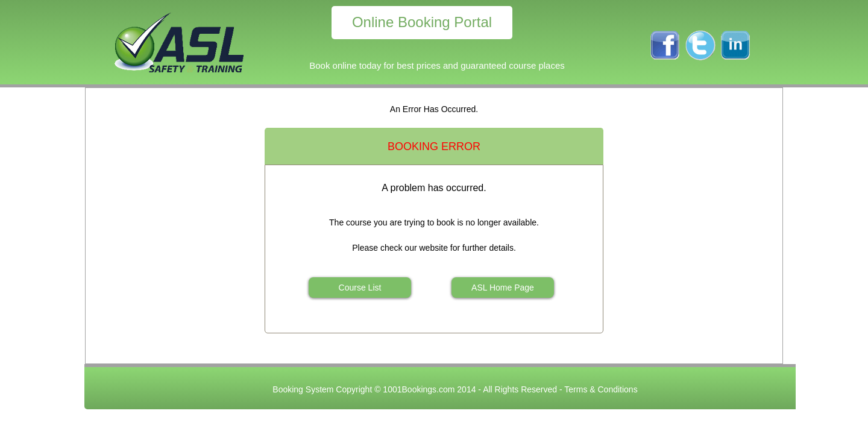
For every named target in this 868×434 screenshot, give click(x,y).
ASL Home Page (503, 288)
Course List (360, 288)
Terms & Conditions (601, 389)
